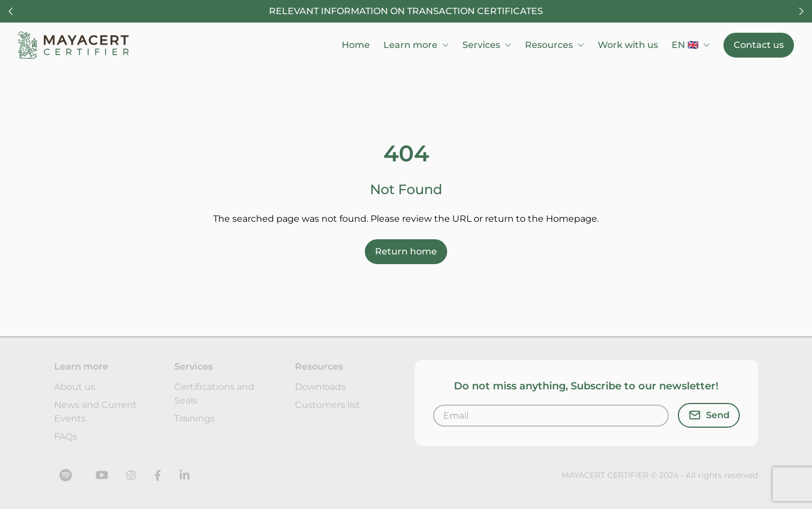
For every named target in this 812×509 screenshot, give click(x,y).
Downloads (320, 387)
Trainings (195, 418)
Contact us (759, 45)
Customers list (328, 405)
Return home (406, 251)
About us (75, 387)
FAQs (66, 436)
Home (356, 45)
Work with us (628, 45)
